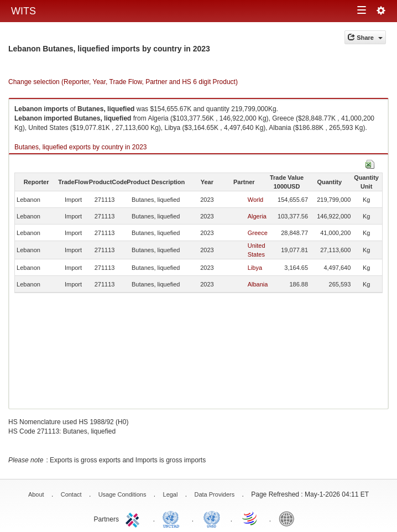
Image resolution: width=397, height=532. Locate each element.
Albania (258, 284)
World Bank (289, 518)
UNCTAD (173, 518)
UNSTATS (212, 518)
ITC (134, 518)
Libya (255, 268)
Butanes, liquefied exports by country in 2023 (80, 147)
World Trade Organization (250, 518)
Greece (258, 233)
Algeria (257, 216)
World (256, 200)
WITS (23, 11)
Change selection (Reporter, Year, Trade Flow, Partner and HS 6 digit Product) (123, 82)
